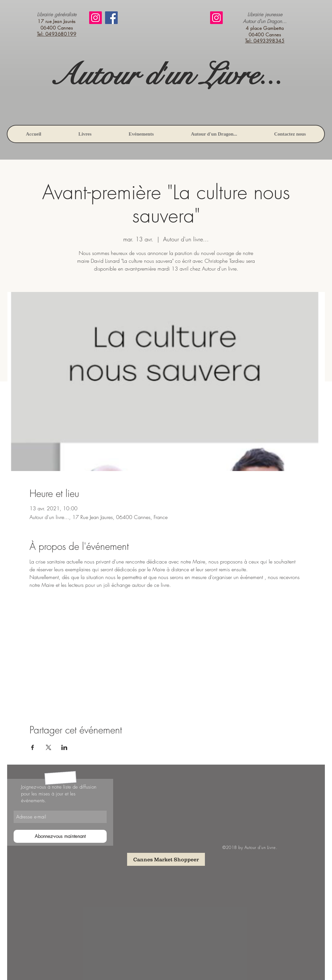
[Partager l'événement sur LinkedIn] (64, 747)
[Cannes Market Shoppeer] (166, 859)
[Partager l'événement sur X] (48, 747)
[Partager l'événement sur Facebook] (33, 747)
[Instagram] (95, 18)
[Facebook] (111, 18)
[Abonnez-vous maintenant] (60, 836)
